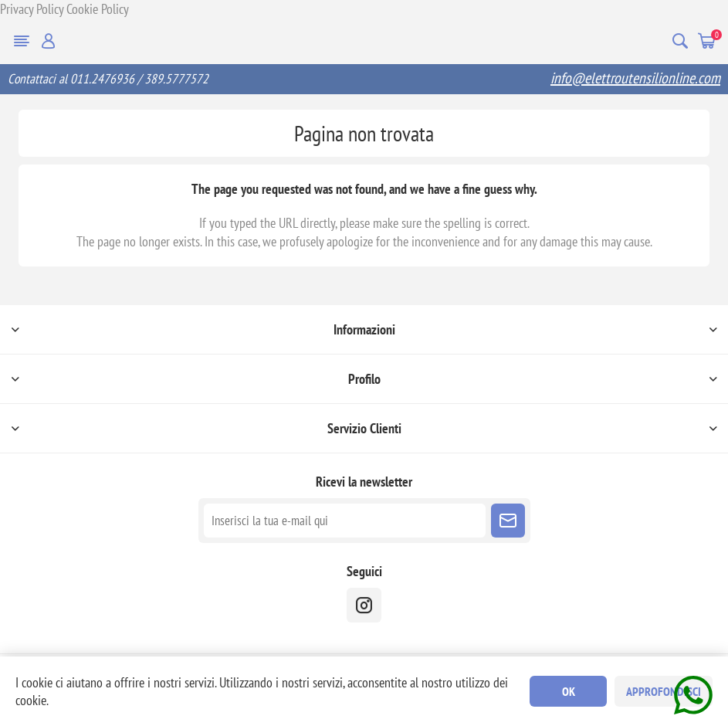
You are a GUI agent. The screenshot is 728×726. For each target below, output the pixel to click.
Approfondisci (664, 691)
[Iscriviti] (345, 521)
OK (569, 691)
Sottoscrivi (508, 521)
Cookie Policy (98, 9)
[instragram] (364, 605)
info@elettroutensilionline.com (635, 78)
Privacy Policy (32, 9)
